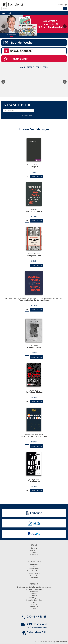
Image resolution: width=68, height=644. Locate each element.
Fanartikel (34, 604)
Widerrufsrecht (34, 573)
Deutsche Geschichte (34, 600)
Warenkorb (34, 550)
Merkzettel (34, 555)
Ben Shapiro (34, 209)
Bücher (34, 594)
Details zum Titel (36, 176)
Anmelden (60, 5)
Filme (34, 609)
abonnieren (27, 116)
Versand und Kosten (34, 571)
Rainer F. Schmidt (34, 254)
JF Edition (34, 596)
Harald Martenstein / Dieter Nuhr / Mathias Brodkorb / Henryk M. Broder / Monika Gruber (34, 298)
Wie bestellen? (34, 575)
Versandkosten (62, 642)
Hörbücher (34, 607)
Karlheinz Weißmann (34, 165)
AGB (34, 566)
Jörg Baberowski (34, 479)
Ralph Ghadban (34, 390)
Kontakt (34, 548)
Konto (34, 552)
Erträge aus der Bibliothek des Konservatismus (34, 587)
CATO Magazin (34, 598)
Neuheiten (34, 591)
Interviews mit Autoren (34, 589)
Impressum (34, 564)
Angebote (34, 602)
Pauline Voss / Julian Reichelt (34, 435)
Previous (3, 26)
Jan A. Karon (34, 346)
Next (65, 26)
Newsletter (34, 577)
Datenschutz (34, 569)
